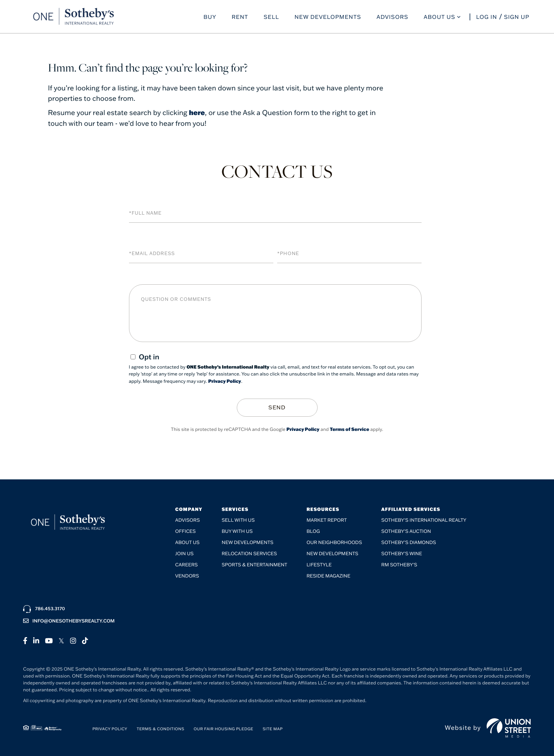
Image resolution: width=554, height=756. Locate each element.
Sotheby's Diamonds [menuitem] (408, 542)
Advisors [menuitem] (392, 18)
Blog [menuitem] (313, 531)
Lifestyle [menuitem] (319, 564)
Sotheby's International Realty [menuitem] (424, 520)
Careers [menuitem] (187, 564)
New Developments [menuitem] (328, 18)
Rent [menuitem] (240, 18)
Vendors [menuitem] (187, 575)
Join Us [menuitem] (184, 553)
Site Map (273, 728)
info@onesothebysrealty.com (69, 620)
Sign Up (517, 18)
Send (277, 407)
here (197, 112)
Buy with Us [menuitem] (237, 531)
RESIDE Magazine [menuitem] (328, 575)
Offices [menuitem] (185, 531)
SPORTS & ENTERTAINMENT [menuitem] (255, 564)
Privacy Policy (225, 381)
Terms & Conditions (161, 728)
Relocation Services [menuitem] (249, 553)
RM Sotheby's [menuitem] (399, 564)
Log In (487, 18)
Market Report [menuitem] (327, 520)
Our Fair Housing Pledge (223, 728)
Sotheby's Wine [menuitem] (402, 553)
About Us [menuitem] (440, 18)
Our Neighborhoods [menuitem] (334, 542)
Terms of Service (350, 429)
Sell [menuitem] (271, 18)
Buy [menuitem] (210, 18)
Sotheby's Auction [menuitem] (406, 531)
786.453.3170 (44, 608)
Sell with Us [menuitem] (238, 520)
